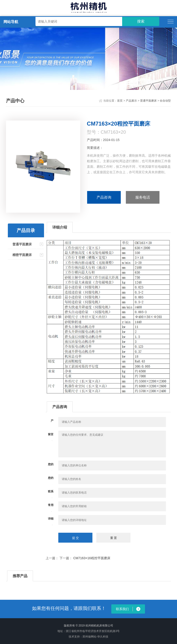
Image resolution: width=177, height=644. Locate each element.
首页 (120, 101)
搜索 (141, 21)
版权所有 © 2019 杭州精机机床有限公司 (88, 626)
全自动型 (165, 101)
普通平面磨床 (148, 101)
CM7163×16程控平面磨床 (92, 558)
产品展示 (131, 101)
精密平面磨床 (22, 255)
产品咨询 (104, 197)
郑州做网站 (89, 637)
